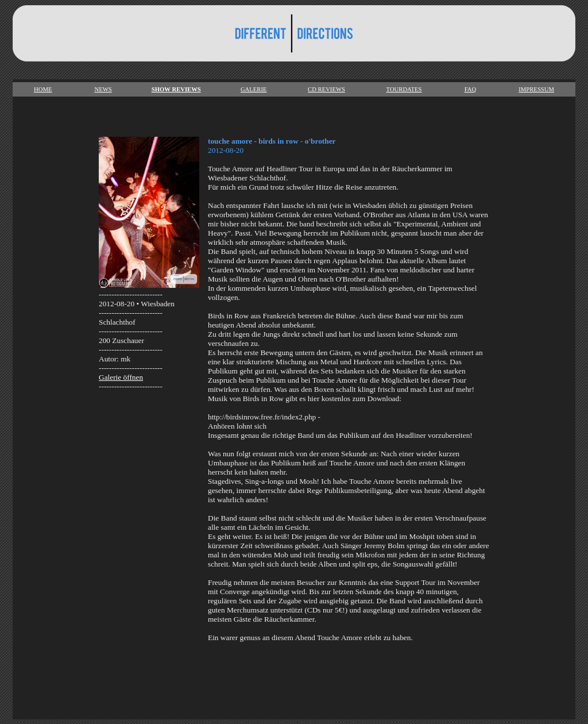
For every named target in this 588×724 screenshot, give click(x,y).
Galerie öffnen (121, 377)
